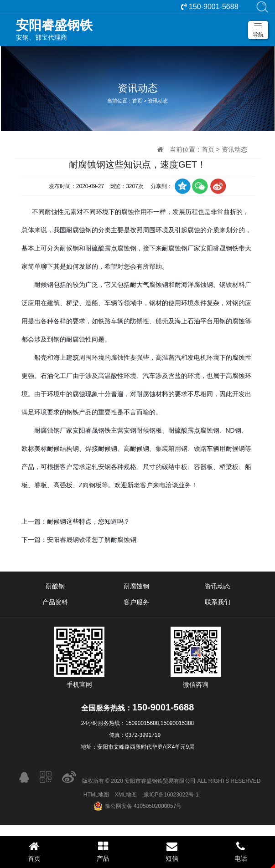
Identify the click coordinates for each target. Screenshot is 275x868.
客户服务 (136, 602)
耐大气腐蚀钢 (149, 285)
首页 (137, 101)
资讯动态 (158, 101)
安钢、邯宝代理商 (142, 30)
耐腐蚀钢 (136, 586)
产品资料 (55, 602)
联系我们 (218, 602)
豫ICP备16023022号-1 (171, 795)
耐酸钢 (55, 586)
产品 (103, 851)
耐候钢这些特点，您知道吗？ (88, 521)
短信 (172, 851)
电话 (241, 851)
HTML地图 (96, 795)
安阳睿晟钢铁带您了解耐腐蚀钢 (92, 540)
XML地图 (126, 795)
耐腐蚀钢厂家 (181, 248)
